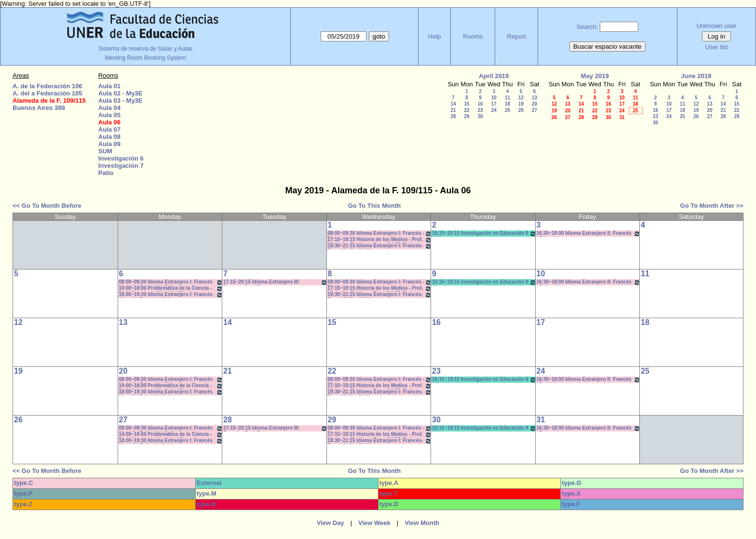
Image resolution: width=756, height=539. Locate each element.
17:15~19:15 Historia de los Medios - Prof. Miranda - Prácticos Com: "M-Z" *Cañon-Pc (380, 240)
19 (521, 104)
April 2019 (494, 76)
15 (466, 104)
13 (534, 98)
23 (480, 110)
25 (507, 110)
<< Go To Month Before (47, 206)
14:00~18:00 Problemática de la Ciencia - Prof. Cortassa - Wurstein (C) (171, 289)
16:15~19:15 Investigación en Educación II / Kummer (484, 234)
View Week (374, 523)
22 (466, 110)
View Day (331, 523)
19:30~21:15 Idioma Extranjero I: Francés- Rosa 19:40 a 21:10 (380, 246)
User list (716, 47)
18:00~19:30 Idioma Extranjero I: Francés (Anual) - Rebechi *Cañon (171, 295)
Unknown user (716, 26)
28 (453, 116)
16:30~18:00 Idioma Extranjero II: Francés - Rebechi (589, 234)
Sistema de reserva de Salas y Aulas (145, 49)
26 (521, 110)
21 (453, 110)
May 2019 (595, 76)
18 (507, 104)
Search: (587, 27)
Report (516, 36)
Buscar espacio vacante (607, 47)
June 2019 (696, 76)
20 (534, 104)
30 (480, 116)
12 (521, 98)
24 (494, 110)
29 (466, 116)
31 (622, 117)
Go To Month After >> (712, 206)
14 (453, 104)
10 (494, 98)
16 (480, 104)
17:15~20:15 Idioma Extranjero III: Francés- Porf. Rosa (275, 282)
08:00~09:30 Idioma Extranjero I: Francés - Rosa (380, 234)
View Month (422, 523)
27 (534, 110)
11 (507, 98)
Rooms (473, 36)
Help (435, 36)
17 (494, 104)
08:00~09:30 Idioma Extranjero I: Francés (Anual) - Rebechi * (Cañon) (171, 282)
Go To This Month (375, 206)
